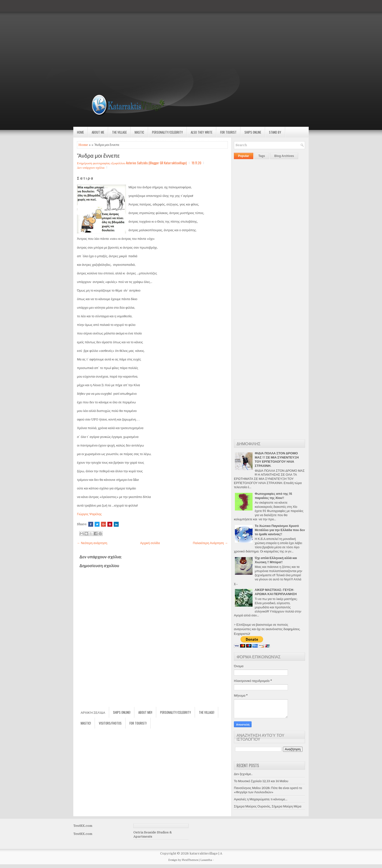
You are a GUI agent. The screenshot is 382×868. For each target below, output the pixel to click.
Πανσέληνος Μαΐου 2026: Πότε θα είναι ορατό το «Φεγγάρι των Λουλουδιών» (268, 790)
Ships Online (253, 132)
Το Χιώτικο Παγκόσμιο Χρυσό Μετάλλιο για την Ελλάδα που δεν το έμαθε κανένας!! (280, 530)
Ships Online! (122, 712)
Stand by (275, 132)
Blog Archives (284, 156)
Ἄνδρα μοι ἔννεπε (98, 155)
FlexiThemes (190, 860)
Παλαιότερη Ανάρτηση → (210, 543)
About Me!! (145, 712)
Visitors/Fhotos (110, 723)
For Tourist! (138, 723)
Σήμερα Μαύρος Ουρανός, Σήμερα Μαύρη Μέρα (268, 806)
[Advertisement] (147, 34)
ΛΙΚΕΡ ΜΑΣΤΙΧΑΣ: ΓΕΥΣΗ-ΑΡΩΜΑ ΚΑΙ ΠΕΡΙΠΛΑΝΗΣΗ (276, 592)
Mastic (139, 132)
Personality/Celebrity (167, 132)
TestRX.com (83, 826)
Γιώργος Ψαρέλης (89, 514)
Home (80, 132)
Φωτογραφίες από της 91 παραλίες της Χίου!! (273, 496)
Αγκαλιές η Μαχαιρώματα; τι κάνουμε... (261, 799)
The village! (207, 712)
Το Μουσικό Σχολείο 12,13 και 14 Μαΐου (261, 781)
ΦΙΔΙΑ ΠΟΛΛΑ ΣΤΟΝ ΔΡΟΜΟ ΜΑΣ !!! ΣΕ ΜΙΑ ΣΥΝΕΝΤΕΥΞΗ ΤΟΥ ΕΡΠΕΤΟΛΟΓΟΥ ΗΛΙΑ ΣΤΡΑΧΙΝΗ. (277, 460)
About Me (98, 132)
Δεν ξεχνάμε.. (243, 774)
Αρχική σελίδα (150, 543)
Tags (262, 156)
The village (119, 132)
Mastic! (86, 723)
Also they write (202, 132)
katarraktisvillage (204, 853)
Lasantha (206, 860)
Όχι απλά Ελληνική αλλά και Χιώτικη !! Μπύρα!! (276, 560)
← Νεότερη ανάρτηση (92, 543)
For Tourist (228, 132)
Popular (244, 156)
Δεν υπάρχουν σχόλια (91, 167)
